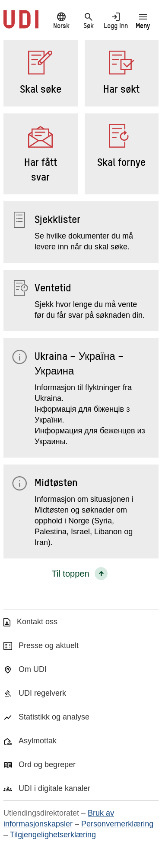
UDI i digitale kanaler (54, 788)
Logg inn (116, 20)
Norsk (61, 20)
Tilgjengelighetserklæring (53, 835)
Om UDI (33, 669)
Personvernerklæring (117, 824)
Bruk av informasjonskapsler (59, 818)
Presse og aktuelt (49, 645)
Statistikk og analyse (54, 717)
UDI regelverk (42, 693)
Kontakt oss (37, 622)
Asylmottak (38, 741)
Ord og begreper (47, 765)
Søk (88, 20)
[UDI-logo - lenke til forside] (21, 24)
